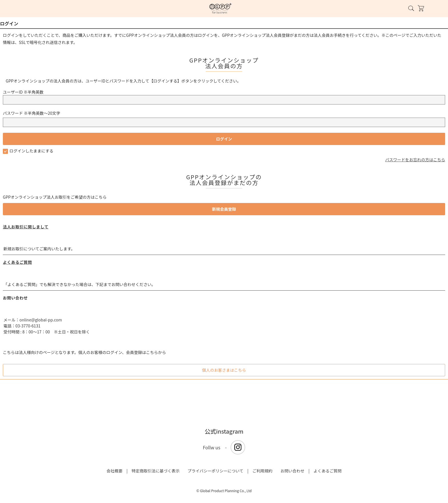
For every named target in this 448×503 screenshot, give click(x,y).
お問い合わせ (293, 471)
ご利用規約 (263, 471)
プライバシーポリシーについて (215, 471)
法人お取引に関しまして (26, 227)
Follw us (212, 447)
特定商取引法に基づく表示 (155, 471)
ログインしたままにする (28, 151)
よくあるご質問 (17, 262)
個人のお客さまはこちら (224, 370)
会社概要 (115, 471)
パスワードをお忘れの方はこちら (415, 160)
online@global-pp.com (41, 320)
